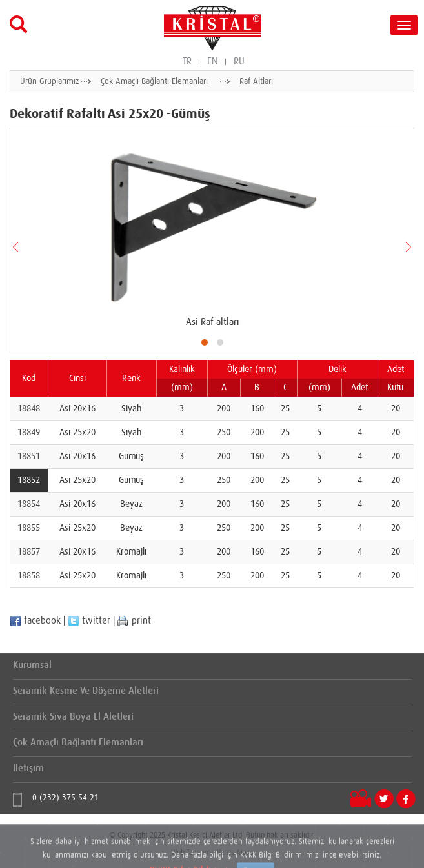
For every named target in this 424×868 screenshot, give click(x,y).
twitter (89, 621)
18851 (29, 457)
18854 (29, 504)
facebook (35, 621)
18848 (29, 409)
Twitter (384, 799)
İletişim (28, 768)
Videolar (361, 799)
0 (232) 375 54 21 (66, 798)
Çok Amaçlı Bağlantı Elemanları (154, 82)
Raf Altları (256, 82)
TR (187, 62)
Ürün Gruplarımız (49, 82)
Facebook (406, 799)
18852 (29, 480)
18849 (29, 433)
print (134, 621)
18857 (29, 552)
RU (239, 62)
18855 (29, 528)
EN (213, 62)
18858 (29, 576)
